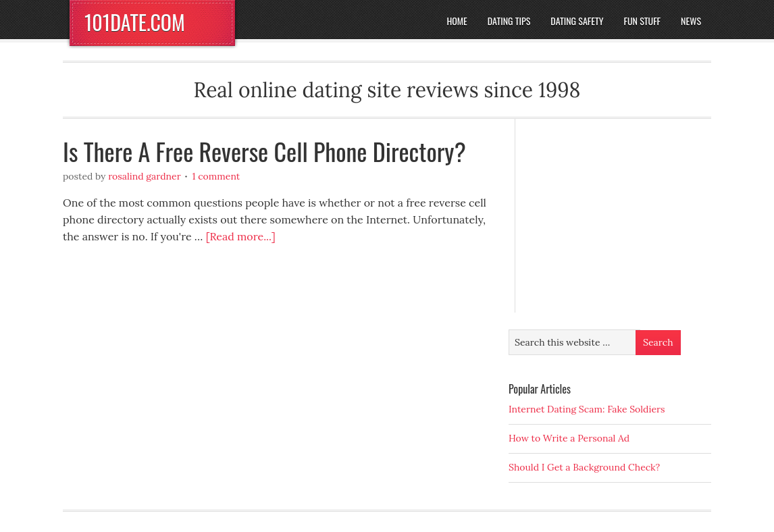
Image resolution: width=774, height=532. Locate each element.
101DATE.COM (135, 22)
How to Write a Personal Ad (569, 438)
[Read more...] (241, 236)
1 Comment (216, 176)
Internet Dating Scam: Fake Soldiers (587, 409)
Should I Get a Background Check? (584, 467)
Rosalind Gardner (145, 176)
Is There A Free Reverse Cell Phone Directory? (264, 151)
